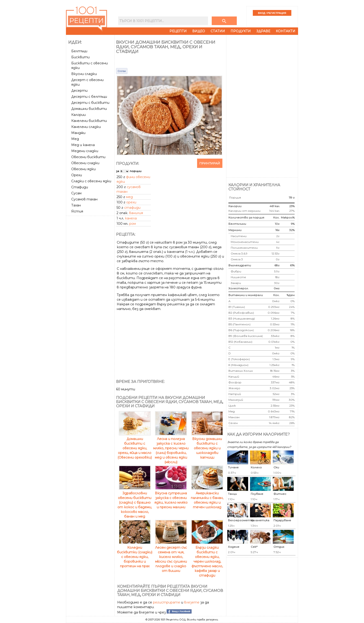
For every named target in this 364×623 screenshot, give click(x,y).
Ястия (77, 211)
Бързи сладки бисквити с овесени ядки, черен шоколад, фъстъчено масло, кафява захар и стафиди (207, 559)
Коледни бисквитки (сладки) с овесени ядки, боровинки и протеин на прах (135, 555)
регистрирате (167, 602)
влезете (192, 602)
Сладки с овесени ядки (91, 181)
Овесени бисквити (88, 157)
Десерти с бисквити (90, 103)
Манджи (78, 133)
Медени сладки (85, 151)
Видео (199, 31)
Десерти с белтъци (89, 97)
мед (129, 197)
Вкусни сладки (84, 74)
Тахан (76, 205)
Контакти (286, 31)
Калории (78, 115)
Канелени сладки (86, 127)
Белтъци (79, 51)
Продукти (241, 31)
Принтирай (210, 163)
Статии (218, 31)
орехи (131, 202)
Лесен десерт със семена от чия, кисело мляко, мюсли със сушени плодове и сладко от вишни (171, 557)
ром (133, 224)
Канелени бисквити (89, 121)
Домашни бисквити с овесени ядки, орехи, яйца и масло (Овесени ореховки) (135, 446)
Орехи (77, 175)
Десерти (79, 91)
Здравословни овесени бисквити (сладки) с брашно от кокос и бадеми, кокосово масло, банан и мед (135, 502)
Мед (75, 139)
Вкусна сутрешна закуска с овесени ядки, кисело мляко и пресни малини (171, 498)
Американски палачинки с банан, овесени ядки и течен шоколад (207, 498)
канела (131, 218)
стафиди (132, 208)
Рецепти (178, 31)
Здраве (263, 31)
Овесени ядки (83, 169)
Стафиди (80, 187)
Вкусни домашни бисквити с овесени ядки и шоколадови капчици (207, 446)
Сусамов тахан (84, 199)
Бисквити (80, 57)
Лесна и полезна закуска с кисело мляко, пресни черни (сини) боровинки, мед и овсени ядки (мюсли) (171, 448)
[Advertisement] (91, 287)
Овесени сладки (85, 163)
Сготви (122, 71)
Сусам (76, 193)
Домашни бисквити (89, 109)
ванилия (136, 213)
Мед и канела (83, 145)
